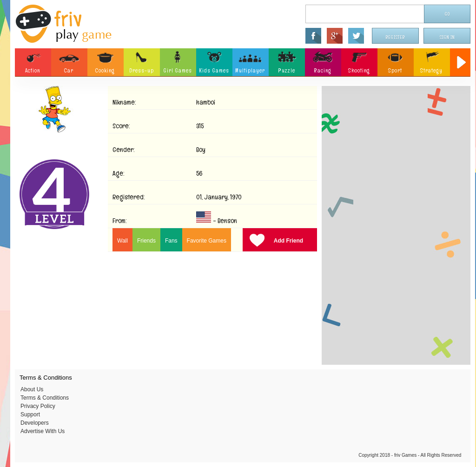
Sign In (447, 37)
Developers (35, 423)
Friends (146, 241)
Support (30, 414)
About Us (32, 389)
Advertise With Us (43, 431)
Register (396, 37)
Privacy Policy (38, 406)
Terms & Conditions (45, 398)
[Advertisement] (396, 225)
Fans (171, 241)
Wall (122, 241)
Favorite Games (207, 241)
